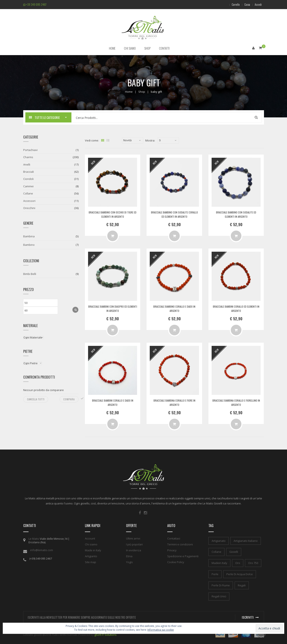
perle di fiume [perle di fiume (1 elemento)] (221, 585)
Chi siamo (91, 544)
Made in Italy (93, 550)
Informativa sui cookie (161, 630)
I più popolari (134, 544)
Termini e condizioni (180, 544)
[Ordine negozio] (133, 140)
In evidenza (134, 550)
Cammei (28, 186)
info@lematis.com (42, 550)
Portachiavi (30, 150)
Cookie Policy (176, 562)
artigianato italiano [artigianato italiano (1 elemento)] (246, 540)
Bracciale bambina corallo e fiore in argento (174, 402)
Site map (90, 562)
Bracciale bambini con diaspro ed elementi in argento (113, 308)
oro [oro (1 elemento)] (238, 563)
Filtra (75, 309)
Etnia (129, 556)
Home (129, 91)
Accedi (257, 4)
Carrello (231, 4)
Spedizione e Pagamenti (183, 556)
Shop (142, 91)
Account (90, 538)
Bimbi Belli (30, 274)
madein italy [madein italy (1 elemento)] (219, 563)
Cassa (245, 4)
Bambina (29, 236)
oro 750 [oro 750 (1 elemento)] (253, 563)
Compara (69, 399)
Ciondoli (28, 179)
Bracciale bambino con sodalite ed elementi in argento (236, 214)
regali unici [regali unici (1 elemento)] (219, 596)
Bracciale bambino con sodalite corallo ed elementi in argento (174, 214)
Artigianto (91, 556)
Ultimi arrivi (133, 538)
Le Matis (34, 538)
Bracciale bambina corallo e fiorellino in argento (236, 402)
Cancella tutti (36, 399)
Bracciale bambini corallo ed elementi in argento (236, 308)
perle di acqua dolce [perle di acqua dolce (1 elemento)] (240, 574)
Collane (28, 193)
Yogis (129, 562)
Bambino (29, 245)
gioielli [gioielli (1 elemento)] (234, 552)
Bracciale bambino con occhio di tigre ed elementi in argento (113, 214)
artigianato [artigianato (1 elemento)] (219, 540)
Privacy (172, 550)
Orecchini (29, 208)
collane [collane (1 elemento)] (216, 552)
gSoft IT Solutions (105, 634)
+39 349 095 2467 (35, 4)
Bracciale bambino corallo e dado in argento (174, 308)
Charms (28, 157)
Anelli (27, 164)
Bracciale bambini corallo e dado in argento (113, 402)
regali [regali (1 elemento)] (242, 585)
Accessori (29, 201)
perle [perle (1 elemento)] (215, 574)
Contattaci (174, 538)
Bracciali (29, 171)
